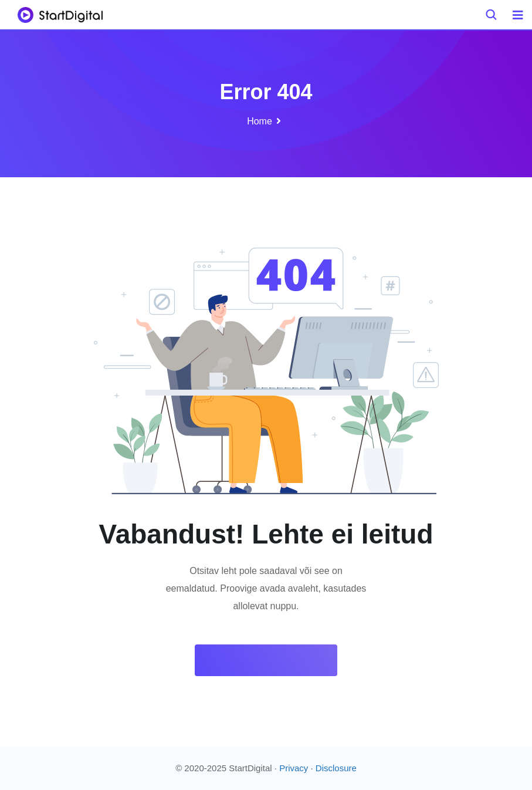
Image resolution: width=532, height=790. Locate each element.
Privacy (294, 768)
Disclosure (336, 768)
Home (260, 121)
